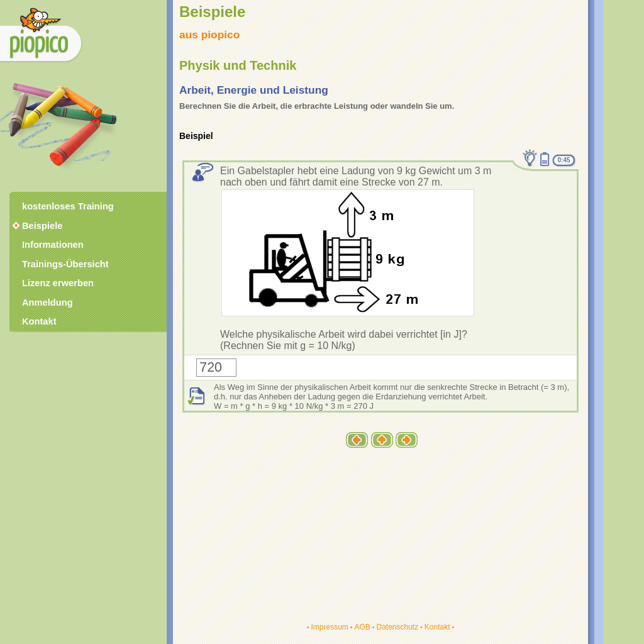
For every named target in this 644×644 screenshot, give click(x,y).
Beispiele (42, 226)
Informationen (53, 245)
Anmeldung (47, 303)
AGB (362, 627)
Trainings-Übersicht (65, 264)
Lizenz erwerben (58, 283)
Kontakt (437, 627)
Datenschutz (397, 627)
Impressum (329, 627)
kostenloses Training (68, 206)
